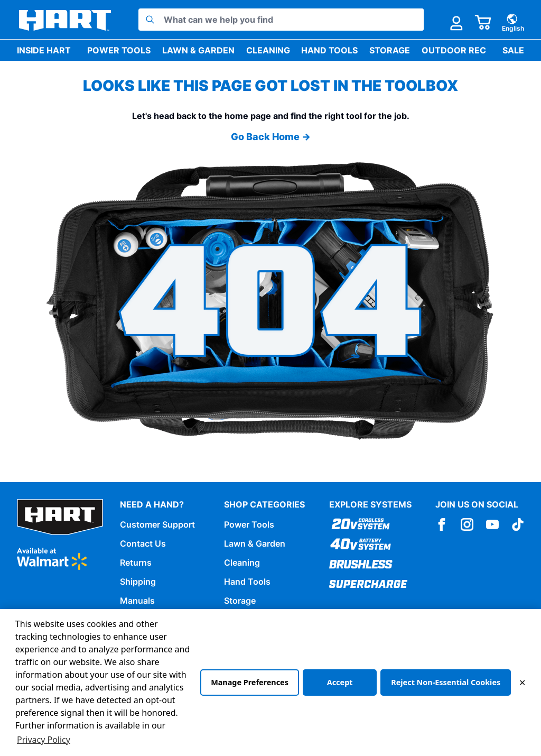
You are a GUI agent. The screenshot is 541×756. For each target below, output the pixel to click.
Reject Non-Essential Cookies (446, 682)
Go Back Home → (271, 137)
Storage (390, 50)
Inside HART (44, 50)
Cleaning (268, 50)
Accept (340, 682)
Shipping (138, 582)
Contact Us (143, 543)
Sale (513, 50)
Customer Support (157, 524)
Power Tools (119, 50)
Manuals (137, 601)
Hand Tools (329, 50)
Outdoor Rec (454, 50)
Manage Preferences (250, 682)
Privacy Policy (44, 740)
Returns (136, 563)
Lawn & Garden (198, 50)
